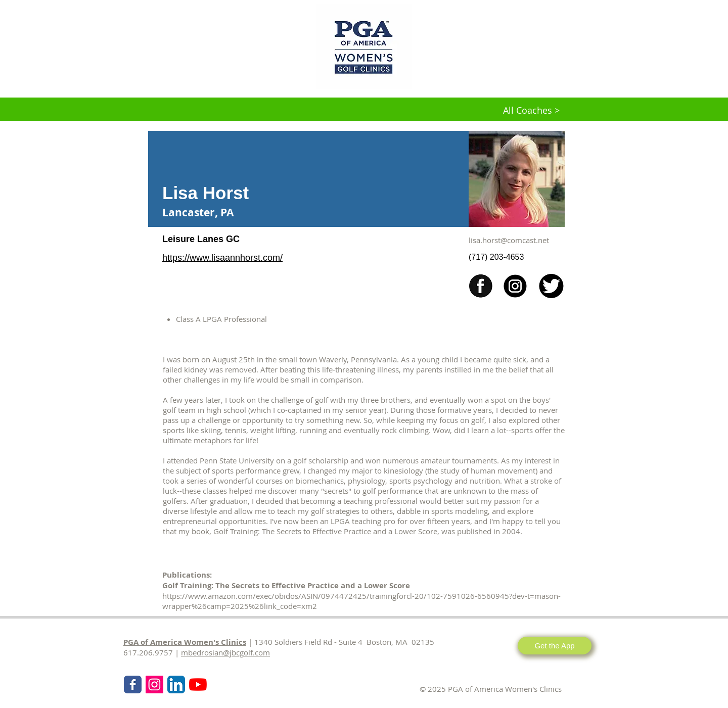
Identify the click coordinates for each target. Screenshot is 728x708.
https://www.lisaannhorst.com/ (222, 258)
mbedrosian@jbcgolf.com (225, 652)
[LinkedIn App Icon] (176, 685)
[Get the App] (555, 646)
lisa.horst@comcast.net (509, 240)
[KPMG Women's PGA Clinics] (198, 685)
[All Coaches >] (531, 111)
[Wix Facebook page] (133, 685)
